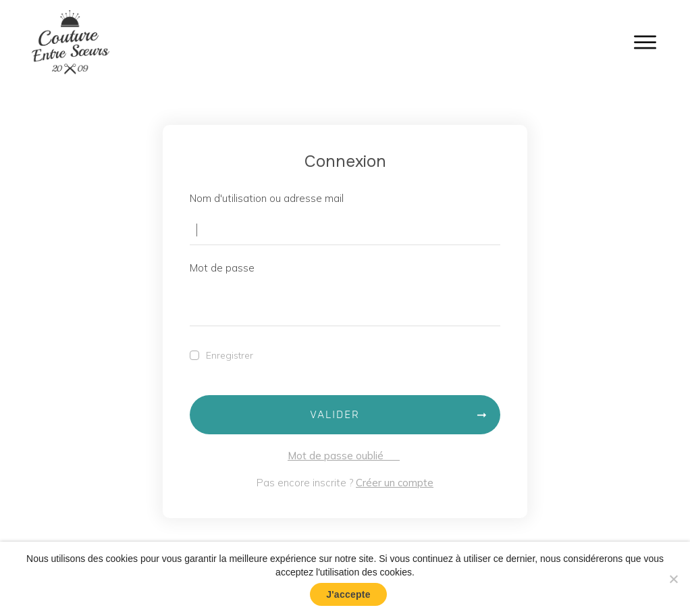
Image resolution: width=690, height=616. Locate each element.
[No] (673, 579)
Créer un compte (395, 483)
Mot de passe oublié (344, 456)
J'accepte (348, 594)
